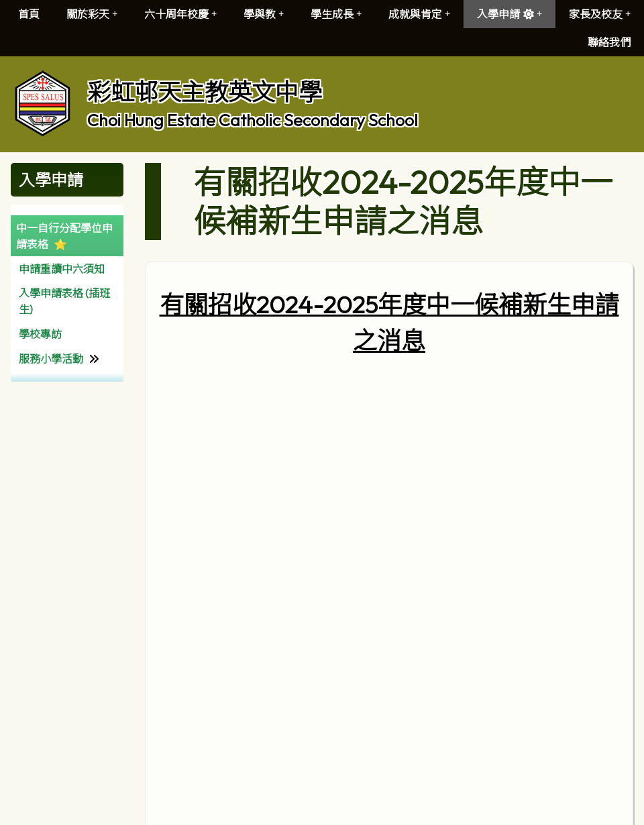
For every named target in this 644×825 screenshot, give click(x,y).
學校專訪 (40, 334)
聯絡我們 (609, 42)
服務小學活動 (51, 359)
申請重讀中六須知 (62, 269)
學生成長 (336, 14)
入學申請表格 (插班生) (64, 301)
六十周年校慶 (180, 14)
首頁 (29, 14)
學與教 (264, 14)
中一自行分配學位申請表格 (64, 236)
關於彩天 (92, 14)
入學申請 (509, 14)
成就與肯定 (419, 14)
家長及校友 (600, 14)
